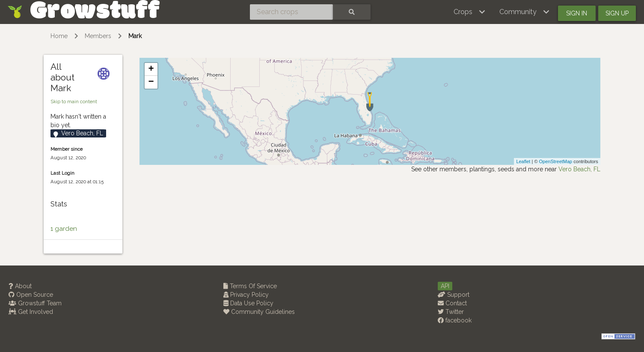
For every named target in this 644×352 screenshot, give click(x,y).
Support (454, 295)
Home (59, 36)
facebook (455, 320)
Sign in (577, 13)
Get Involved (31, 312)
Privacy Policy (246, 295)
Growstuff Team (35, 303)
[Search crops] (291, 12)
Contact (452, 303)
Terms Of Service (250, 286)
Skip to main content (74, 101)
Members (98, 36)
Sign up (617, 13)
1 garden (64, 229)
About (20, 286)
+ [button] (151, 69)
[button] (470, 12)
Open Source (31, 295)
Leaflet (523, 161)
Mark (135, 36)
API (445, 286)
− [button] (151, 82)
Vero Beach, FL (579, 169)
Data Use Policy (248, 303)
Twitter (451, 312)
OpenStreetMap (556, 161)
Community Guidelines (259, 312)
